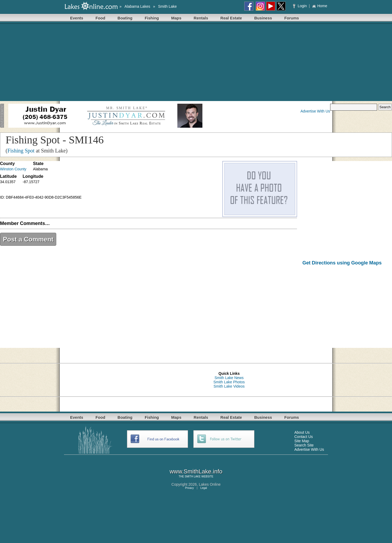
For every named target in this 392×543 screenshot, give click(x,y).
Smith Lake (167, 6)
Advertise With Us (315, 111)
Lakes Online (210, 484)
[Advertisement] (196, 64)
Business (263, 18)
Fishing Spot (21, 151)
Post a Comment (28, 239)
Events (77, 18)
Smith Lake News (229, 378)
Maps (176, 18)
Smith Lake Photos (229, 382)
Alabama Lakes (137, 6)
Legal (204, 488)
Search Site (304, 445)
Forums (292, 18)
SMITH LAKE (193, 476)
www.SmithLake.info (196, 471)
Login (300, 6)
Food (100, 18)
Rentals (201, 18)
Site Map (302, 441)
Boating (125, 18)
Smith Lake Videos (229, 386)
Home (320, 6)
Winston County (13, 169)
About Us (302, 432)
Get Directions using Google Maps (342, 263)
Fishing (152, 18)
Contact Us (304, 437)
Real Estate (231, 18)
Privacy (189, 488)
